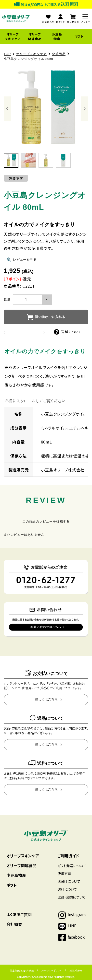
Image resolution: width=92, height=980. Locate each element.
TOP (7, 54)
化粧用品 (59, 54)
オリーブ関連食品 (35, 36)
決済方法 (64, 873)
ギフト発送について (72, 866)
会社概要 (14, 924)
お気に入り (48, 19)
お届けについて (69, 881)
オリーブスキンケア (13, 36)
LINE (72, 926)
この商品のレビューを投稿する (46, 521)
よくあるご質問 (19, 914)
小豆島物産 (57, 36)
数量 (7, 299)
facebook (76, 937)
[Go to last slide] (7, 109)
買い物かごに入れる (50, 317)
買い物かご (73, 19)
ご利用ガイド (68, 856)
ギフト (79, 36)
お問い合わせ (76, 971)
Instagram (77, 914)
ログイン (61, 19)
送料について (68, 332)
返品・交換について (72, 897)
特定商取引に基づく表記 (22, 971)
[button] (11, 160)
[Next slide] (85, 109)
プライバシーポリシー (51, 971)
